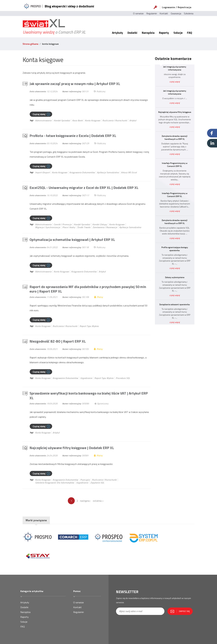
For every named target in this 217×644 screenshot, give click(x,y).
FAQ (189, 33)
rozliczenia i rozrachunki (115, 120)
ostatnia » (98, 501)
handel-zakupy (100, 224)
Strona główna (30, 44)
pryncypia (85, 480)
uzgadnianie (86, 378)
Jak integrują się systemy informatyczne (175, 68)
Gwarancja (176, 13)
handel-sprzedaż (62, 120)
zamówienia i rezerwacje (105, 227)
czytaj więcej (175, 82)
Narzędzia (148, 33)
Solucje (178, 33)
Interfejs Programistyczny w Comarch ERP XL (175, 165)
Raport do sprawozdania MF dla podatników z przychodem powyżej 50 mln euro (88, 289)
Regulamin (152, 13)
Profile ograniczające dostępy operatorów (175, 249)
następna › (85, 501)
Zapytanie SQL (97, 483)
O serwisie (138, 13)
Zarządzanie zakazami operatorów (175, 304)
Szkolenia (189, 13)
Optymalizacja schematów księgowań (72, 240)
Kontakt (164, 13)
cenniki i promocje (63, 224)
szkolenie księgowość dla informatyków (55, 483)
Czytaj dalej (39, 114)
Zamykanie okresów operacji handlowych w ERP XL (175, 138)
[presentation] (134, 625)
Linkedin (212, 143)
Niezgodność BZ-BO (58, 341)
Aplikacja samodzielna (108, 172)
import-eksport (42, 172)
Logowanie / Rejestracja (177, 7)
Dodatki (132, 33)
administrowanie (43, 120)
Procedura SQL (123, 378)
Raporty (164, 33)
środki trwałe (84, 227)
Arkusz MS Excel (129, 172)
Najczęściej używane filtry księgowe (72, 448)
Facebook (212, 133)
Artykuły (117, 33)
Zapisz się (184, 611)
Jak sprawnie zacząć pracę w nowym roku (75, 84)
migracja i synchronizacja (48, 227)
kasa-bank (78, 120)
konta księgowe (93, 120)
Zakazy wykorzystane (175, 277)
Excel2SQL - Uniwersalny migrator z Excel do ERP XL (84, 188)
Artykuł (133, 120)
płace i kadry (69, 227)
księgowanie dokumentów (82, 172)
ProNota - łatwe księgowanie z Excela (73, 136)
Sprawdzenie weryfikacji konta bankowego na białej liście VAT (89, 396)
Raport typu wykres (89, 326)
